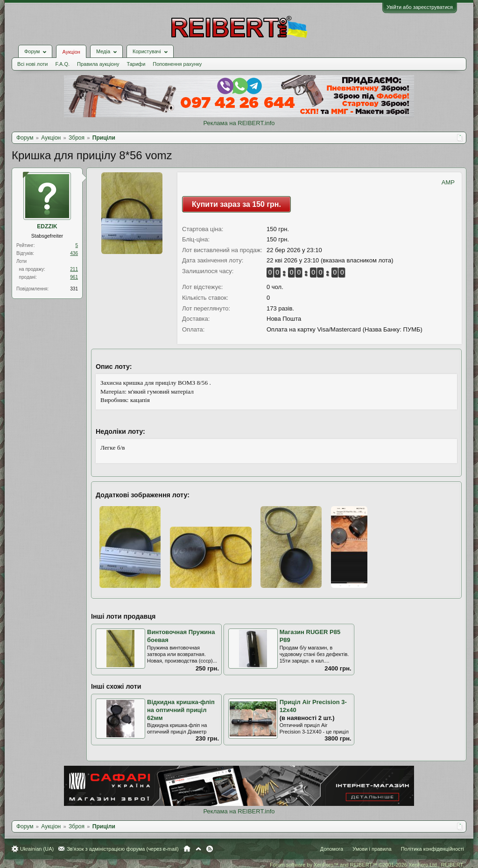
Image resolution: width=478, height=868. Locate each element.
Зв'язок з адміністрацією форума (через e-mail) (123, 849)
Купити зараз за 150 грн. (236, 204)
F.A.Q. (62, 64)
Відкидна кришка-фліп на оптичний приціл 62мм (181, 710)
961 (74, 277)
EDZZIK (47, 226)
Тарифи (136, 64)
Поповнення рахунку (177, 64)
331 (74, 289)
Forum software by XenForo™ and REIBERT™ (367, 865)
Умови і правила (372, 849)
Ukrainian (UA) (37, 849)
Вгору (198, 849)
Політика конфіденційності (432, 849)
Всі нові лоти (32, 64)
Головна (187, 849)
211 (74, 269)
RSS (210, 849)
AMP (448, 182)
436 (74, 253)
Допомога (332, 849)
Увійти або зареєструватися (420, 7)
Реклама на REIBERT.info (239, 123)
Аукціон (71, 52)
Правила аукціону (98, 64)
